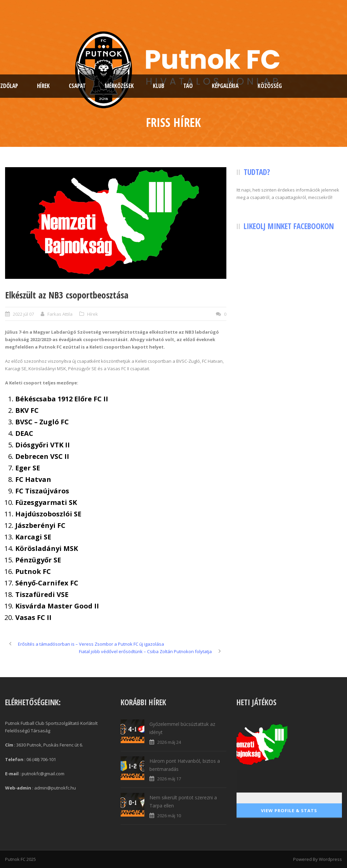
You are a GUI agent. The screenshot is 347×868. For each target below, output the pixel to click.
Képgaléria (225, 86)
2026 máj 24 (169, 742)
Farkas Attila (60, 314)
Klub (159, 86)
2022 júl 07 (23, 314)
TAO (188, 86)
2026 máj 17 (169, 779)
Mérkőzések (119, 86)
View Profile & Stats (289, 810)
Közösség (270, 86)
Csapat (77, 86)
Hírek (43, 86)
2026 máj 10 (169, 816)
